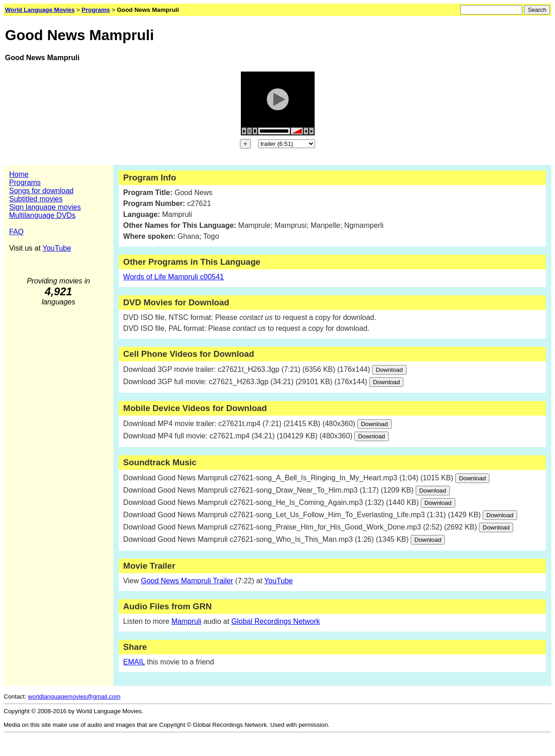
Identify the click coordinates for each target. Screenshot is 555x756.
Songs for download (41, 191)
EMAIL (134, 662)
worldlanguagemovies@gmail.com (74, 697)
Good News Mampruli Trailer (187, 581)
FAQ (16, 232)
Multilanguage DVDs (42, 215)
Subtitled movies (36, 199)
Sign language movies (45, 207)
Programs (25, 183)
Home (19, 174)
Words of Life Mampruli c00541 (174, 277)
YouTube (57, 248)
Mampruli (186, 621)
